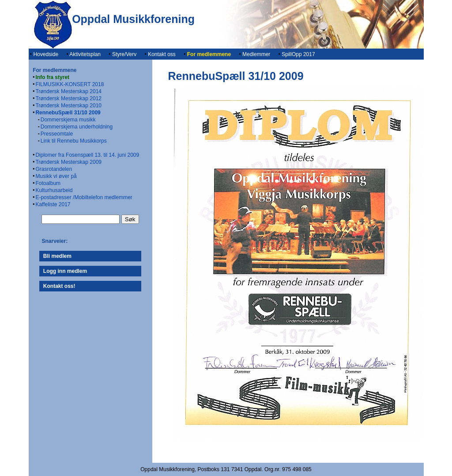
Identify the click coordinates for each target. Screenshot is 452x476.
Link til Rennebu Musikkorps (74, 141)
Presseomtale (57, 134)
